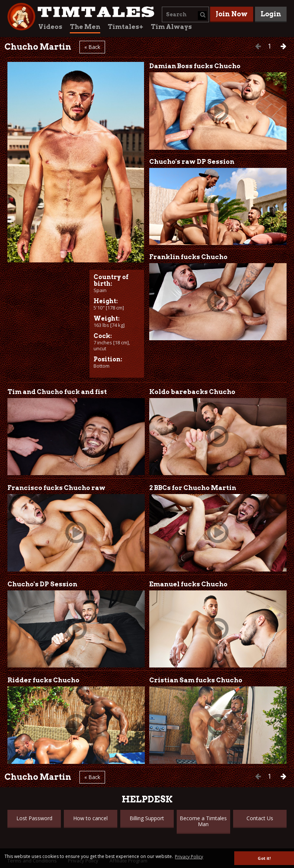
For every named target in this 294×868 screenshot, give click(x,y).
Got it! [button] (264, 858)
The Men (85, 27)
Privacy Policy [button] (189, 857)
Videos (50, 27)
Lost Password (34, 818)
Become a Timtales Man (203, 821)
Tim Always (171, 27)
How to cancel (90, 818)
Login (271, 14)
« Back (92, 47)
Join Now (232, 14)
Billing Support (147, 818)
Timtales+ (125, 27)
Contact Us (260, 818)
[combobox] (185, 14)
